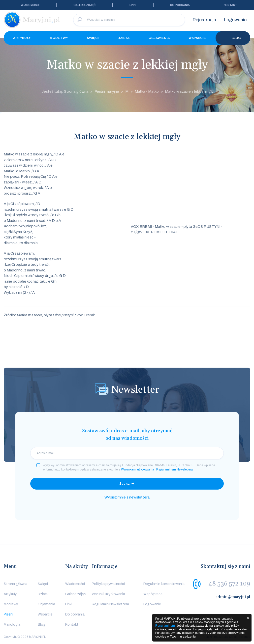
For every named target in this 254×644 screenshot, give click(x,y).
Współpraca (153, 594)
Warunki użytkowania (108, 594)
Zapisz (125, 484)
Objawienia (159, 38)
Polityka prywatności (108, 584)
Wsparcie (197, 38)
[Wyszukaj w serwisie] (129, 20)
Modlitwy (59, 38)
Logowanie (235, 20)
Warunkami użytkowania (138, 469)
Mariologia (12, 625)
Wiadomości (30, 5)
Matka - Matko (147, 91)
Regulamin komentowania (164, 584)
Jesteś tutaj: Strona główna (65, 91)
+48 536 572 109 (228, 584)
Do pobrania (180, 5)
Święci (93, 38)
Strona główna (16, 584)
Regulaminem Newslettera (175, 469)
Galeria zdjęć (84, 5)
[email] (127, 453)
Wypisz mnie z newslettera (127, 497)
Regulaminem (165, 626)
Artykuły (22, 38)
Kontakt (230, 5)
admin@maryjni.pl (233, 597)
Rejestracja (204, 20)
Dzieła (124, 38)
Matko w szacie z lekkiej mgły (189, 91)
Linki (133, 5)
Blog (233, 38)
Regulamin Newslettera (110, 604)
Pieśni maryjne (107, 91)
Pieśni (8, 614)
